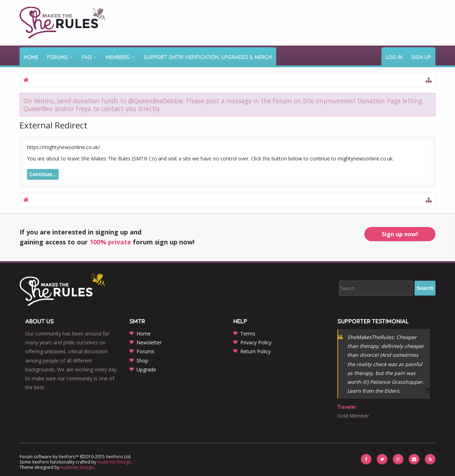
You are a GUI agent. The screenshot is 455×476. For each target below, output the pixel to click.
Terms (248, 334)
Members (117, 57)
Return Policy (255, 351)
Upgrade (146, 369)
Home (31, 57)
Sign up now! (400, 234)
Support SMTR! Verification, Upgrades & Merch (208, 57)
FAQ (87, 57)
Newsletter (149, 342)
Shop (142, 361)
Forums (57, 57)
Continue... (43, 174)
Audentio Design (114, 462)
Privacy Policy (256, 342)
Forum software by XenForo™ (76, 457)
